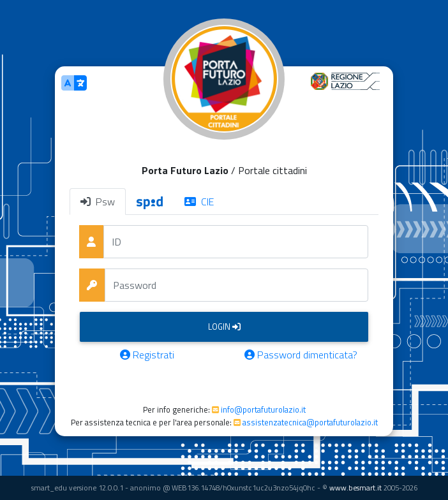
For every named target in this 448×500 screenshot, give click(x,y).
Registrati (147, 355)
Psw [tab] (98, 202)
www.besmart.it (355, 488)
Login (224, 327)
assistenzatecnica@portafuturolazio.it (310, 422)
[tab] (150, 202)
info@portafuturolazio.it (263, 409)
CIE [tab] (199, 202)
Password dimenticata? (301, 355)
